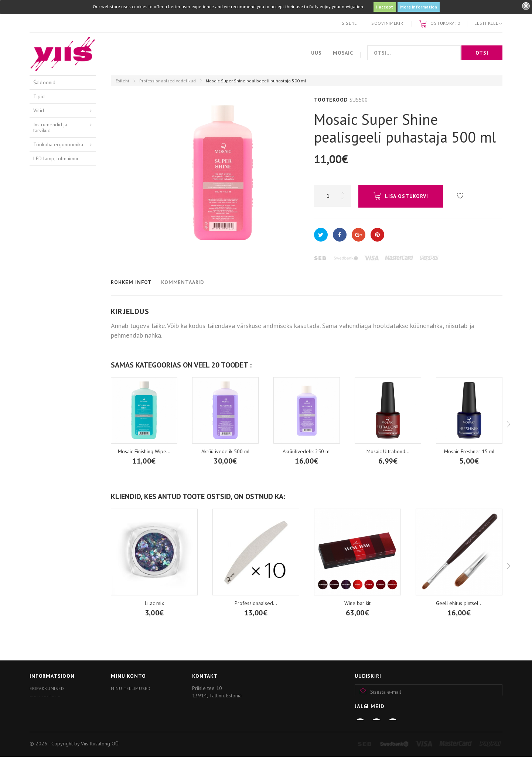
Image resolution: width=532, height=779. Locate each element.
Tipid (39, 96)
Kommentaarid (183, 282)
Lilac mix (154, 603)
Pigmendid (45, 324)
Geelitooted (47, 283)
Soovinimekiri (388, 23)
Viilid (39, 110)
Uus (316, 53)
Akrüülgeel (45, 269)
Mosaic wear (47, 380)
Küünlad (42, 394)
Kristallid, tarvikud (53, 352)
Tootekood (331, 100)
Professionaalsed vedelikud (168, 81)
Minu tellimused (131, 688)
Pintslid (41, 338)
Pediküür (43, 172)
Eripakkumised (47, 688)
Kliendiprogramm (51, 725)
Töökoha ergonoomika (58, 144)
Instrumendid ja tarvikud (50, 128)
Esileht (122, 81)
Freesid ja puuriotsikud (58, 187)
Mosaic (343, 53)
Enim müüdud (45, 698)
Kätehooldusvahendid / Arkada (57, 238)
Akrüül (40, 254)
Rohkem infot (131, 282)
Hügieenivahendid (53, 221)
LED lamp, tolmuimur (56, 158)
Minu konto (128, 676)
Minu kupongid (129, 708)
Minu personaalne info (139, 698)
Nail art (41, 366)
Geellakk (43, 297)
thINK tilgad (46, 311)
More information (419, 7)
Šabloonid (44, 82)
